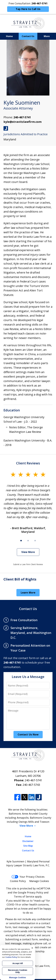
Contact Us (28, 36)
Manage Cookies (39, 881)
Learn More (28, 593)
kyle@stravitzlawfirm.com (23, 122)
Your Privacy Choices (28, 877)
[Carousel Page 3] (35, 541)
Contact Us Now (28, 734)
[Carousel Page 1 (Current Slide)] (21, 541)
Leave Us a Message (28, 677)
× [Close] (32, 948)
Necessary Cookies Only (18, 971)
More (47, 36)
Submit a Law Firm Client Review (28, 564)
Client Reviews (28, 463)
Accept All (18, 963)
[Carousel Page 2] (28, 541)
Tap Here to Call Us (28, 9)
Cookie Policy (18, 881)
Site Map (28, 846)
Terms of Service (24, 897)
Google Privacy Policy (30, 892)
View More (28, 552)
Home (9, 36)
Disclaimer (28, 841)
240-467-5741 (22, 117)
